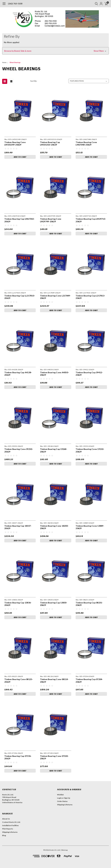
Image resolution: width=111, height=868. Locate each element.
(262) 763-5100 (15, 4)
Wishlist (60, 795)
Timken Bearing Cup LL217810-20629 (20, 297)
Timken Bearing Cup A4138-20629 (18, 374)
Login (59, 798)
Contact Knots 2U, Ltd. (11, 822)
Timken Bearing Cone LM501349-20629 (15, 144)
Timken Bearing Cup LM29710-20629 (91, 220)
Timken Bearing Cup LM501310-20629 (50, 144)
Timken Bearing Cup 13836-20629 (18, 604)
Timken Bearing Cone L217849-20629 (55, 297)
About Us (6, 819)
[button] (55, 51)
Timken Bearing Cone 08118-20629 (54, 681)
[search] (96, 4)
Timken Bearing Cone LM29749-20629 (51, 220)
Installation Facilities (10, 825)
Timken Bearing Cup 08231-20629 (89, 604)
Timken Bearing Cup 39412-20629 (89, 374)
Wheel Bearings (15, 63)
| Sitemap (64, 850)
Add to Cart (20, 157)
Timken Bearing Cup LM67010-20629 (19, 220)
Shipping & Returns (65, 805)
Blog (4, 835)
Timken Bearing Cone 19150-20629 (90, 450)
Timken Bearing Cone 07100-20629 (54, 757)
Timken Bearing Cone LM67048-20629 (86, 144)
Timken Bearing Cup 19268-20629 (54, 450)
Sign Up (67, 798)
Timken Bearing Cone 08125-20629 (19, 681)
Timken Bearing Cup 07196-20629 (18, 757)
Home (4, 63)
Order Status (62, 801)
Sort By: (34, 81)
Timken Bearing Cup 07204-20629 (89, 681)
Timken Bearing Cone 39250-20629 (19, 450)
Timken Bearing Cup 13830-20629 (54, 604)
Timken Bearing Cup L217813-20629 (90, 297)
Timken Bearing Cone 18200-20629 (54, 527)
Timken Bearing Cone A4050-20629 (54, 374)
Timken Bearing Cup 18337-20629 (18, 527)
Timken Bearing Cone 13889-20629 (90, 527)
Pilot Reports (8, 829)
